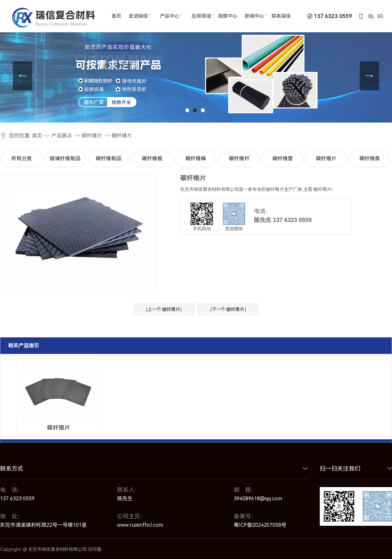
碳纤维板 (152, 159)
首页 (37, 136)
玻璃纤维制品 (65, 159)
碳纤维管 (283, 159)
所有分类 (22, 159)
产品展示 (62, 136)
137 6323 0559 (333, 16)
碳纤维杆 (239, 159)
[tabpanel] (196, 61)
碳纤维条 (370, 159)
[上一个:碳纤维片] (164, 309)
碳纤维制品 (109, 159)
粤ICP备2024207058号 (260, 525)
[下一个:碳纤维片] (228, 309)
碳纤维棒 (196, 159)
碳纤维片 (92, 136)
